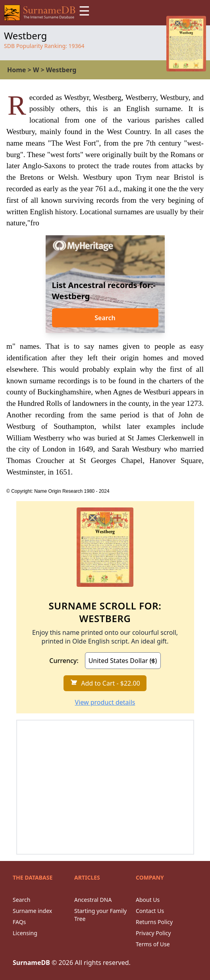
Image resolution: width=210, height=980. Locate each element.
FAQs (19, 922)
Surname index (32, 911)
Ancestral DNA (93, 900)
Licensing (25, 933)
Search (105, 318)
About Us (148, 900)
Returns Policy (154, 922)
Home (16, 70)
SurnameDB (31, 963)
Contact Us (150, 911)
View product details (105, 702)
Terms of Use (153, 944)
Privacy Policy (153, 933)
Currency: (64, 661)
